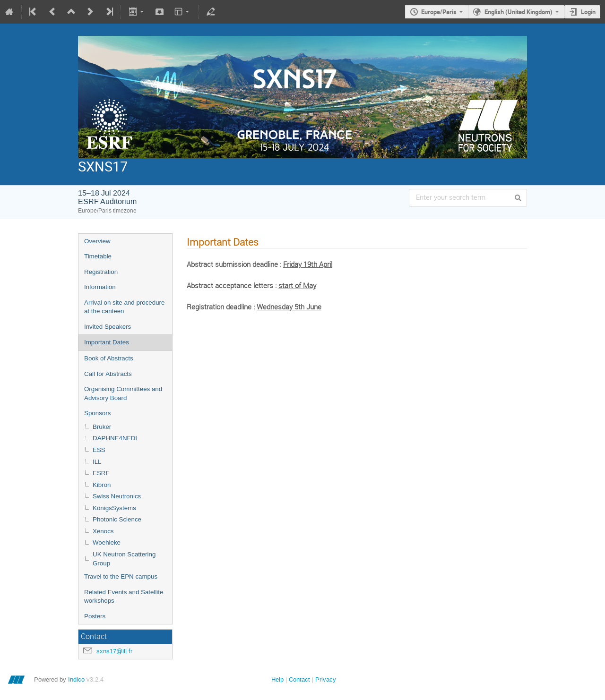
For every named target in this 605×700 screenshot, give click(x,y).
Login (588, 12)
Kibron (102, 485)
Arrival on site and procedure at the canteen (124, 307)
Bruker (102, 427)
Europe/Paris (439, 12)
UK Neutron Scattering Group (124, 559)
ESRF (101, 473)
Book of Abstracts (109, 358)
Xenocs (103, 531)
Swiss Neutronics (117, 496)
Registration (101, 272)
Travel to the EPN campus (121, 576)
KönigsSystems (114, 508)
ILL (97, 462)
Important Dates (107, 342)
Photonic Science (117, 519)
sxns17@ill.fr (114, 651)
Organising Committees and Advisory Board (123, 393)
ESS (99, 450)
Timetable (98, 256)
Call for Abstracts (108, 374)
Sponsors (97, 413)
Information (100, 287)
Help (277, 679)
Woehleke (107, 542)
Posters (95, 616)
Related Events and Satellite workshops (124, 597)
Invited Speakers (108, 327)
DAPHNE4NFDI (115, 438)
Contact (299, 679)
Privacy (326, 679)
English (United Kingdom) (519, 12)
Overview (97, 241)
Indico (76, 679)
